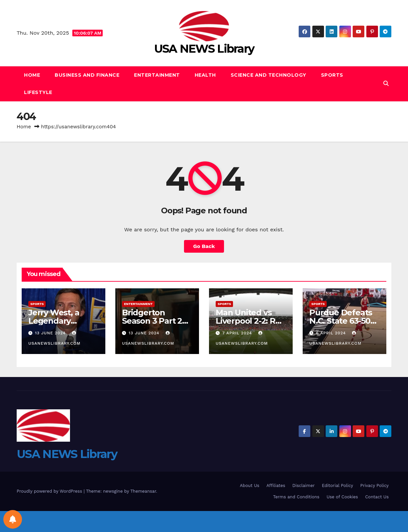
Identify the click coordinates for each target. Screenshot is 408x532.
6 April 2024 (332, 333)
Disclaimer (303, 485)
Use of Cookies (342, 497)
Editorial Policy (337, 485)
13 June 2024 (51, 333)
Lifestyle (38, 92)
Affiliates (276, 485)
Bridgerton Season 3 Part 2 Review (152, 321)
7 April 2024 (238, 333)
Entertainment (157, 75)
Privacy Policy (374, 485)
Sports (332, 75)
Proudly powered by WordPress (50, 491)
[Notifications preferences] (13, 519)
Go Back (204, 246)
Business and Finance (87, 75)
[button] (386, 83)
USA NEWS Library (204, 49)
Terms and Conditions (296, 497)
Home (32, 75)
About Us (250, 485)
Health (205, 75)
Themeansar (143, 491)
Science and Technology (268, 75)
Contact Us (377, 497)
